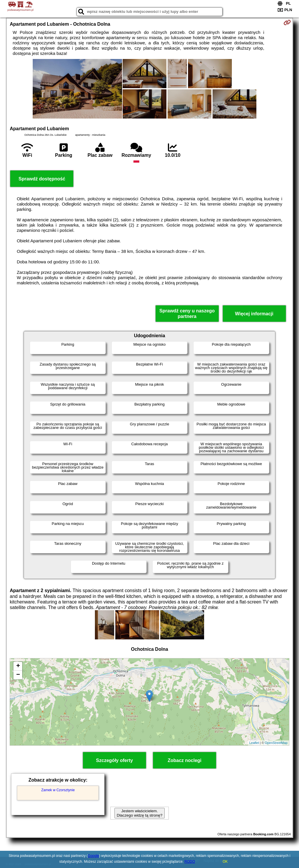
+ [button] (18, 666)
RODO (190, 862)
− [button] (18, 675)
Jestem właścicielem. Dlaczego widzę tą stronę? (140, 813)
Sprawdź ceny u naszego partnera (187, 314)
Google (94, 856)
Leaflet (254, 743)
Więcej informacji (254, 314)
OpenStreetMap (276, 743)
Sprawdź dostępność (42, 179)
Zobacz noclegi (185, 760)
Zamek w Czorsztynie (58, 790)
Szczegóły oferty (114, 760)
